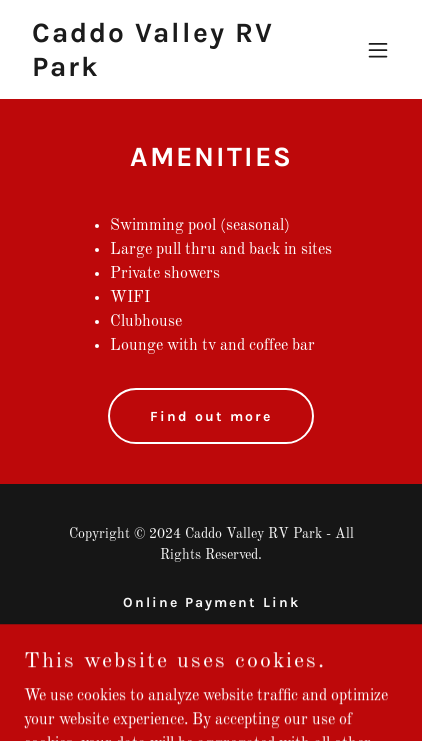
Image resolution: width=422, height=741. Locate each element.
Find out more (211, 416)
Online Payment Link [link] (211, 602)
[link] (155, 72)
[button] (378, 50)
